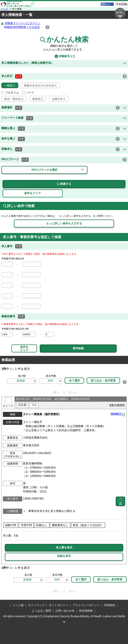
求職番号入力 (64, 57)
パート (28, 93)
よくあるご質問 (41, 611)
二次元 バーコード (120, 502)
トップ (5, 9)
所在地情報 (86, 611)
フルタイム (10, 93)
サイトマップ (36, 605)
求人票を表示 (64, 548)
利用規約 (110, 605)
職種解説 (116, 414)
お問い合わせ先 (65, 611)
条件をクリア (24, 349)
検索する (64, 184)
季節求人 (36, 99)
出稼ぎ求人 (57, 99)
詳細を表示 (64, 556)
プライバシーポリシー (86, 605)
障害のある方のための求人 (39, 86)
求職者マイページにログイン (23, 23)
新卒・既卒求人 (13, 99)
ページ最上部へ (120, 617)
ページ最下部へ (120, 13)
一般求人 (8, 86)
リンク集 (18, 605)
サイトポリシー (59, 605)
